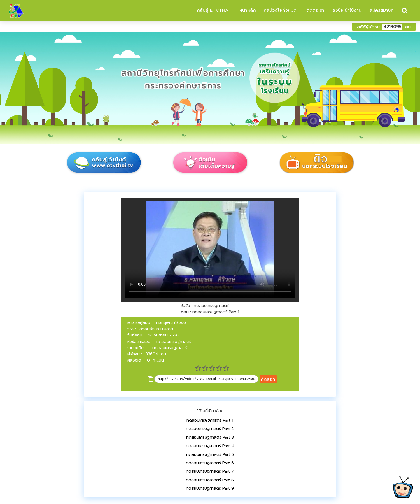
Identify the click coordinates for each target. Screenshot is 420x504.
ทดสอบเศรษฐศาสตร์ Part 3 (210, 437)
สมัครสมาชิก (382, 10)
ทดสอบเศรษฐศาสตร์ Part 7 (210, 471)
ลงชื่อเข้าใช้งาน (347, 10)
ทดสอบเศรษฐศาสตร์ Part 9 (210, 488)
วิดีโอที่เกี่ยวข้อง (210, 411)
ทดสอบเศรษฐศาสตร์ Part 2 (210, 429)
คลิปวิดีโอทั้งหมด (280, 10)
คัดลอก (268, 379)
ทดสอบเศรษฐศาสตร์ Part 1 (210, 420)
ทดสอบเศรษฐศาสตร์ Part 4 (210, 446)
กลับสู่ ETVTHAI (212, 10)
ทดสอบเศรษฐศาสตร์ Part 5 (210, 455)
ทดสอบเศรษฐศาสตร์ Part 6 (210, 463)
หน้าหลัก (247, 10)
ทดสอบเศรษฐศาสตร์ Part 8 (210, 480)
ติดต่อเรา (314, 10)
